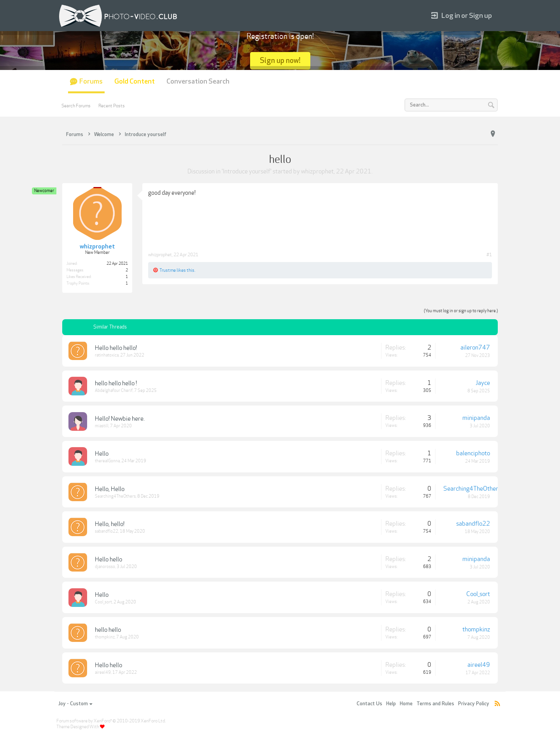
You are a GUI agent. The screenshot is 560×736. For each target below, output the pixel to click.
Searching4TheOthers (115, 496)
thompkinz (105, 637)
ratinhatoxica (107, 355)
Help (391, 704)
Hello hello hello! (116, 348)
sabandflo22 (107, 531)
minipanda (476, 418)
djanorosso (105, 567)
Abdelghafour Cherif (114, 391)
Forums (91, 81)
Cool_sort (103, 602)
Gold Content (135, 81)
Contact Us (369, 704)
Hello (102, 454)
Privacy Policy (474, 704)
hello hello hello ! (116, 383)
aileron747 (475, 348)
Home (406, 704)
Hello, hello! (110, 524)
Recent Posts (112, 106)
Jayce (483, 383)
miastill (102, 426)
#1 (489, 255)
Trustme (168, 270)
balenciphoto (473, 453)
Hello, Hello (110, 489)
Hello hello (108, 559)
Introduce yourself (247, 171)
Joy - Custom (75, 704)
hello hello (108, 630)
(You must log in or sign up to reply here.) (461, 311)
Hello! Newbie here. (120, 419)
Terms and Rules (435, 704)
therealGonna (107, 461)
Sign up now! (280, 60)
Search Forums (76, 106)
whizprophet (317, 171)
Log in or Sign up (462, 16)
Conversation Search (198, 81)
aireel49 (103, 672)
